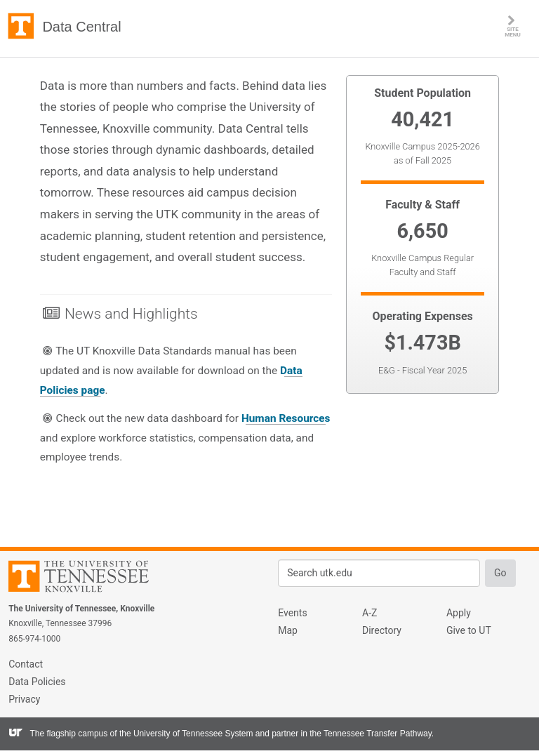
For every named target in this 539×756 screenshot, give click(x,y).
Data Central (81, 27)
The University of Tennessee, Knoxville (21, 27)
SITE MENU (522, 26)
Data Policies (37, 682)
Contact (26, 664)
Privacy (24, 699)
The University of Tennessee (87, 579)
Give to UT (469, 630)
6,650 (423, 231)
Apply (459, 613)
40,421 (422, 119)
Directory (382, 630)
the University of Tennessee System (186, 734)
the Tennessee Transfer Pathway (371, 734)
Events (292, 613)
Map (288, 630)
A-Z (370, 613)
